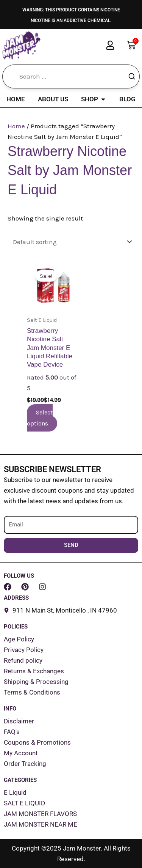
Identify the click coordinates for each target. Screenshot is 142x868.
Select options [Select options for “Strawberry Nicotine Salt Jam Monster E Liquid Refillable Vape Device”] (40, 418)
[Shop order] (71, 242)
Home (16, 126)
